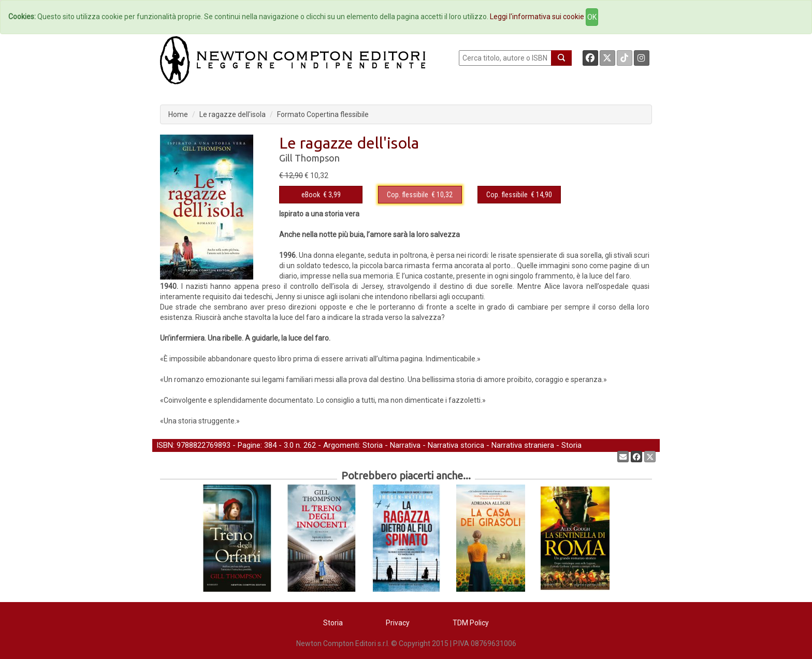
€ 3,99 (321, 195)
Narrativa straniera (523, 445)
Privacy (398, 623)
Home (178, 114)
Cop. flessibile (408, 195)
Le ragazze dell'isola (233, 114)
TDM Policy (471, 623)
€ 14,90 (519, 195)
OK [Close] (592, 17)
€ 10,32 (420, 195)
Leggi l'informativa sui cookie (537, 17)
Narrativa (405, 445)
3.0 (289, 445)
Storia (373, 445)
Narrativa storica (456, 445)
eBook (311, 195)
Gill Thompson (309, 158)
